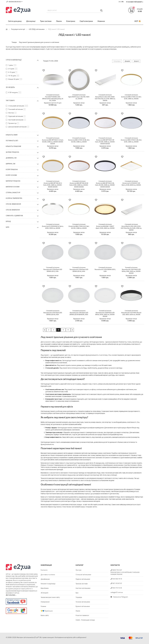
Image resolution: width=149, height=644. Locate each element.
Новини (43, 606)
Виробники (45, 588)
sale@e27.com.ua (117, 592)
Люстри (78, 570)
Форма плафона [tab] (12, 152)
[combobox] (74, 10)
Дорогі (136, 61)
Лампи (78, 611)
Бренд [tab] (8, 221)
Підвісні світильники (83, 579)
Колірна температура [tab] (14, 198)
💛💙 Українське (47, 611)
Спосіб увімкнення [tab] (13, 204)
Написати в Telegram (119, 597)
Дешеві (127, 61)
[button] (44, 71)
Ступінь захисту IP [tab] (13, 193)
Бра (77, 593)
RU (123, 2)
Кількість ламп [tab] (12, 135)
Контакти (44, 570)
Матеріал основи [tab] (13, 187)
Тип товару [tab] (10, 100)
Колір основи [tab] (11, 175)
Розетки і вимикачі (82, 615)
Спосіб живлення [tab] (13, 210)
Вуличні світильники (83, 606)
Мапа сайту (45, 615)
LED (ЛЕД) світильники (37, 29)
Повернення (45, 602)
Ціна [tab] (8, 227)
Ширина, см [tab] (10, 164)
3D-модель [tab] (10, 87)
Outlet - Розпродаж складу (85, 620)
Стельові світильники (83, 575)
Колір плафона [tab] (12, 169)
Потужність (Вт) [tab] (12, 141)
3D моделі (44, 593)
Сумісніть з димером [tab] (14, 216)
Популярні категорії (18, 29)
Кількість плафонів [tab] (13, 146)
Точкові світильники (83, 602)
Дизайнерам (45, 579)
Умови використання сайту (50, 597)
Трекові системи (82, 584)
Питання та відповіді (48, 584)
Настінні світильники (83, 588)
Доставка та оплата (48, 575)
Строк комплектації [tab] (14, 60)
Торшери (79, 597)
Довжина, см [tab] (11, 158)
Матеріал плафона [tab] (13, 181)
